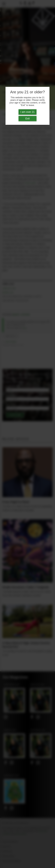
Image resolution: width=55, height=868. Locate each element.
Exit (27, 119)
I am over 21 (28, 112)
